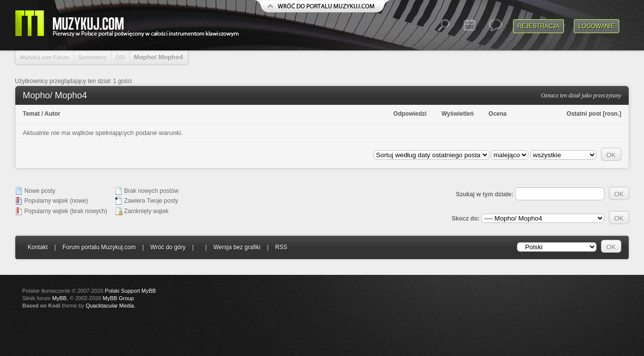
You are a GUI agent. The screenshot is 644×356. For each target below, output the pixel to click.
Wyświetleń (457, 114)
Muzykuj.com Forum (45, 57)
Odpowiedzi (410, 114)
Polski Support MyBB (130, 291)
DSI (120, 57)
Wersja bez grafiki (237, 247)
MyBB (60, 298)
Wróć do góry (168, 247)
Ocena (497, 114)
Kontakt (38, 247)
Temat (31, 114)
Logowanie (597, 26)
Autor (52, 114)
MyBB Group (118, 298)
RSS (281, 247)
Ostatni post (584, 114)
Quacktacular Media (110, 306)
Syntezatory (92, 57)
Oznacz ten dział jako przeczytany (581, 95)
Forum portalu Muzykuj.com (99, 247)
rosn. (612, 114)
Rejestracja (538, 26)
